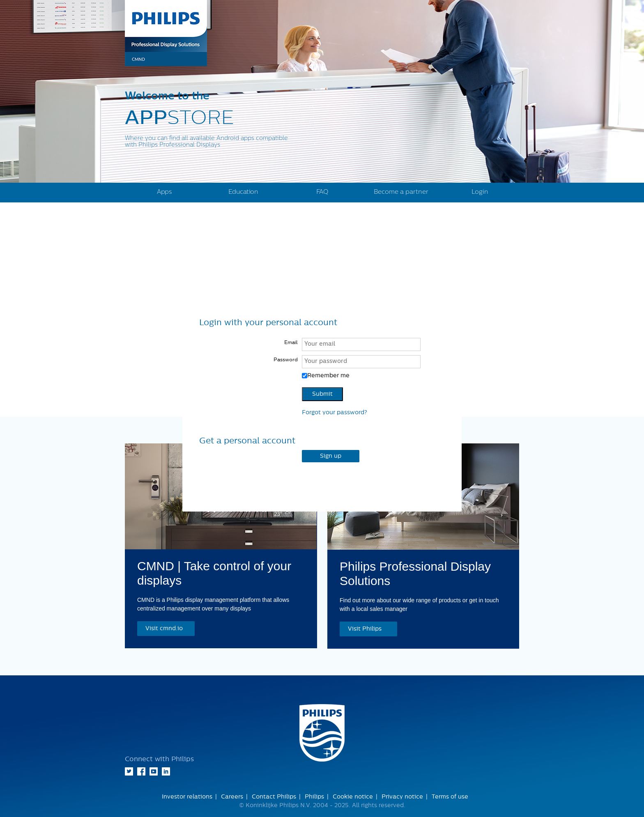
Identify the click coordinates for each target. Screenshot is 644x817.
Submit (322, 394)
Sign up (331, 456)
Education (243, 192)
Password (286, 360)
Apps (164, 192)
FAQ (322, 192)
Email (291, 342)
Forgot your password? (335, 413)
